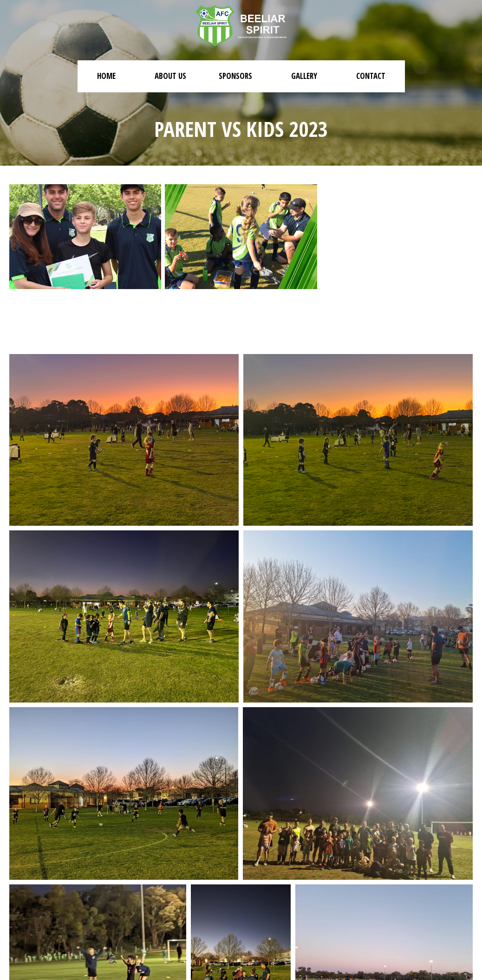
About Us (170, 76)
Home (106, 76)
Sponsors (235, 76)
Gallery (304, 76)
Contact (371, 76)
